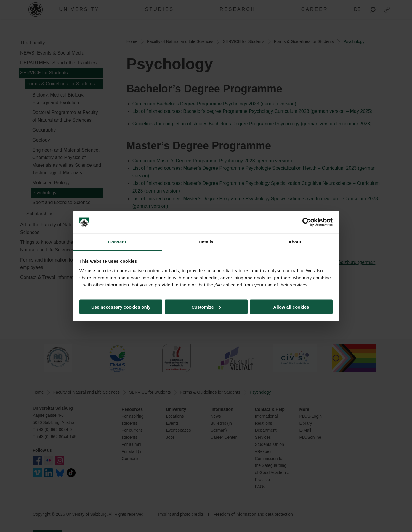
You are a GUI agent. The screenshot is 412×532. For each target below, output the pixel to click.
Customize (206, 307)
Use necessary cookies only (121, 307)
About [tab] (295, 242)
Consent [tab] (117, 242)
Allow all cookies (291, 307)
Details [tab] (206, 242)
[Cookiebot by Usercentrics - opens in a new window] (307, 222)
